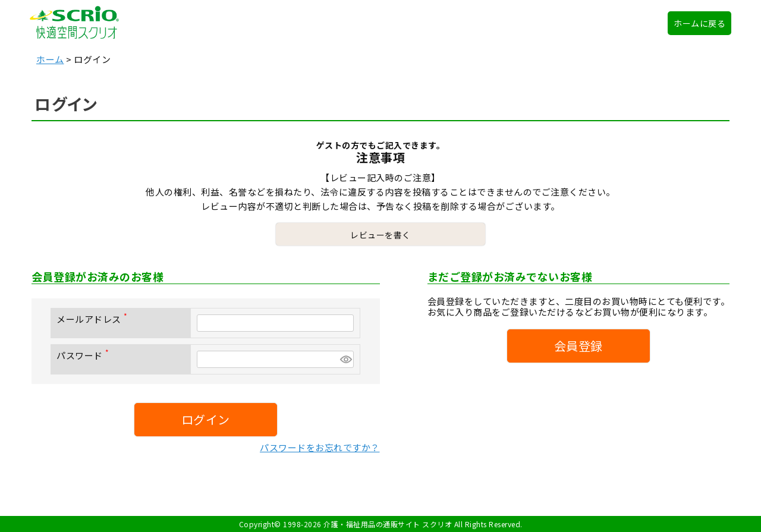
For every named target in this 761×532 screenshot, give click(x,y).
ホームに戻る (699, 23)
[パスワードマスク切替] (345, 359)
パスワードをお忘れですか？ (320, 447)
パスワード (85, 355)
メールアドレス (94, 319)
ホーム (50, 59)
